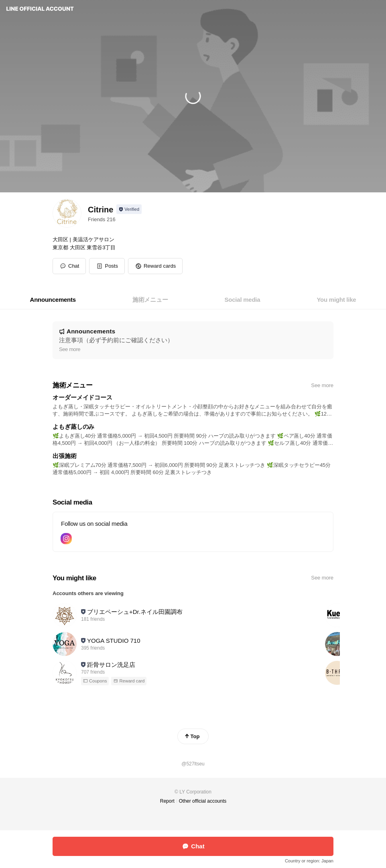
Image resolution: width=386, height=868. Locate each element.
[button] (107, 266)
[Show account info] (129, 209)
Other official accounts (203, 801)
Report (167, 801)
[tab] (53, 300)
